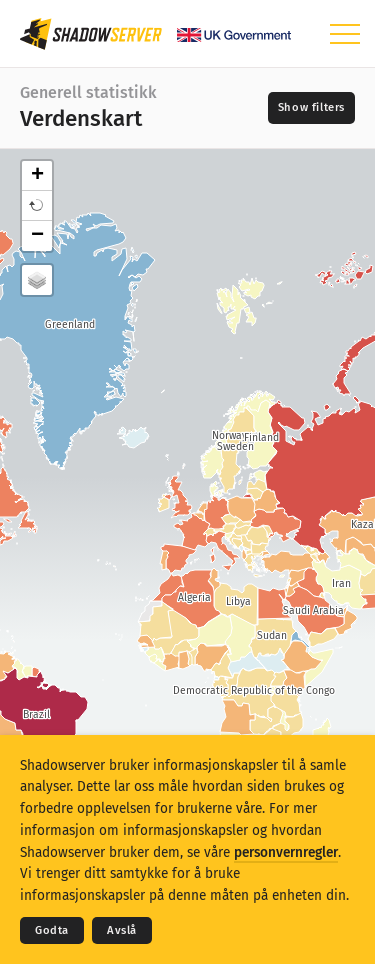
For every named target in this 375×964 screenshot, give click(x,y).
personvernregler (286, 852)
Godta (52, 930)
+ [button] (37, 176)
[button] (37, 206)
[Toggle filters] (311, 108)
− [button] (37, 236)
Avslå (122, 930)
